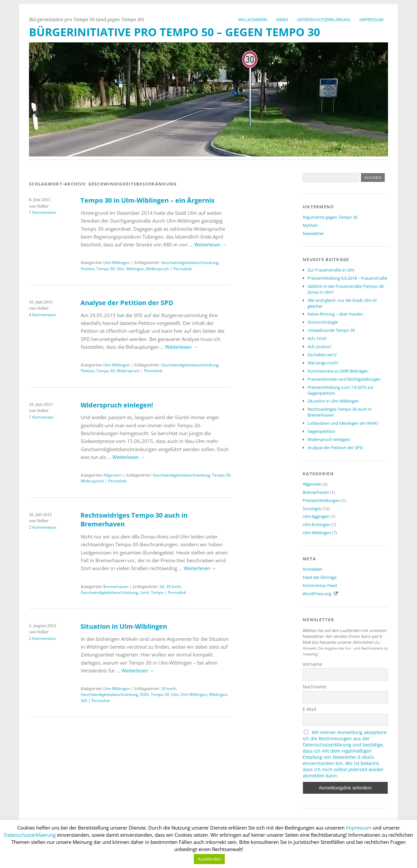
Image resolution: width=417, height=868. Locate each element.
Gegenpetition (321, 431)
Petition (88, 269)
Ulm (120, 269)
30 (162, 587)
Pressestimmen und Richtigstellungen (344, 379)
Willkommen (253, 20)
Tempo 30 (106, 269)
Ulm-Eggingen (316, 516)
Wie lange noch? (323, 363)
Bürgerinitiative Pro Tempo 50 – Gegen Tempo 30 (174, 32)
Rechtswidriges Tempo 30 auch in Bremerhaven (340, 412)
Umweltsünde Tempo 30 (331, 330)
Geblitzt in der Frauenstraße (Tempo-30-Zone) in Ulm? (346, 289)
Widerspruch (158, 269)
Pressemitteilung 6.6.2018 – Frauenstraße (347, 278)
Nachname (315, 687)
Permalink (182, 269)
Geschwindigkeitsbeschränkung (190, 263)
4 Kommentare (43, 315)
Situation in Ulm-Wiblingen (124, 626)
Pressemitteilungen (321, 500)
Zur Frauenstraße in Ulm (331, 270)
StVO (144, 694)
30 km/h (173, 587)
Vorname (312, 664)
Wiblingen (135, 269)
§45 (84, 701)
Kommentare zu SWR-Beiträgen (338, 371)
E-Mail (309, 709)
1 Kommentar (41, 417)
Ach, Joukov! (319, 346)
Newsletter (313, 233)
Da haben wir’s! (322, 355)
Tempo (157, 592)
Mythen (310, 225)
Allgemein (112, 475)
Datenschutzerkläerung (30, 835)
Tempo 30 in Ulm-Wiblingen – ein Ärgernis (147, 200)
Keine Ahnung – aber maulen (335, 314)
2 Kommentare (43, 527)
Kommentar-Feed (320, 585)
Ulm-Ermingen (316, 524)
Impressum (371, 20)
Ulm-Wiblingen (117, 263)
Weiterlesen (210, 244)
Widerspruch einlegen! (117, 405)
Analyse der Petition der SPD (127, 303)
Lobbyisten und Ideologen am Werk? (343, 423)
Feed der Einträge (320, 577)
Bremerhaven (116, 587)
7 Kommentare (43, 212)
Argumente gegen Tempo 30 (330, 217)
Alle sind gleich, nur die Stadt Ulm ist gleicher (342, 303)
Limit (144, 592)
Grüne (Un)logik (323, 322)
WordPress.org (317, 594)
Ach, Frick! (317, 338)
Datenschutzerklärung (324, 20)
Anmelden (313, 569)
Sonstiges (312, 508)
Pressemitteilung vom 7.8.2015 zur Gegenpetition (341, 390)
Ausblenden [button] (209, 859)
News (282, 20)
